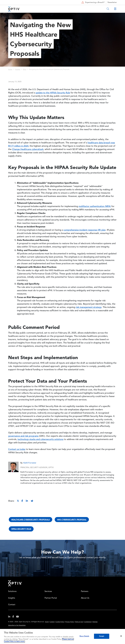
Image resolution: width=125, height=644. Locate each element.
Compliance (88, 622)
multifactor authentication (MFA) (95, 206)
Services (48, 591)
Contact (12, 605)
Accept (102, 636)
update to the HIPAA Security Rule (53, 93)
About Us (85, 598)
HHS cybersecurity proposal (72, 520)
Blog (25, 70)
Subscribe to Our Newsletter (17, 625)
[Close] (121, 636)
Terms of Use (79, 622)
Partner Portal (51, 598)
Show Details (84, 636)
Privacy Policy (70, 622)
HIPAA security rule (21, 529)
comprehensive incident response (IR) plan (85, 230)
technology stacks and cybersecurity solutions (40, 439)
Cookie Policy (60, 622)
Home (10, 70)
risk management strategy (89, 307)
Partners (85, 591)
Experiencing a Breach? (93, 2)
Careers (52, 622)
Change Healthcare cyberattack (28, 149)
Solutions (12, 591)
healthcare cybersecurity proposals (31, 520)
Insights (18, 70)
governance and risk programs (23, 436)
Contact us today (17, 449)
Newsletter (112, 3)
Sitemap (95, 622)
